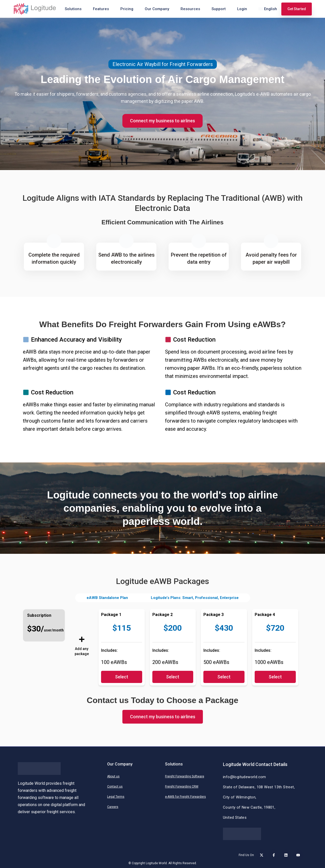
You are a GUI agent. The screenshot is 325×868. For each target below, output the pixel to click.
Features (101, 9)
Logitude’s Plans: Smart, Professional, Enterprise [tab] (195, 598)
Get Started (297, 9)
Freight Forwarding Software (185, 776)
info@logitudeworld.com (245, 777)
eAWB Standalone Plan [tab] (107, 598)
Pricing (127, 9)
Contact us (115, 787)
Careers (113, 807)
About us (113, 776)
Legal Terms (116, 797)
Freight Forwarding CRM (182, 787)
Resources (190, 9)
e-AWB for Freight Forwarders (185, 797)
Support (219, 9)
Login (242, 9)
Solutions (73, 9)
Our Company (157, 9)
